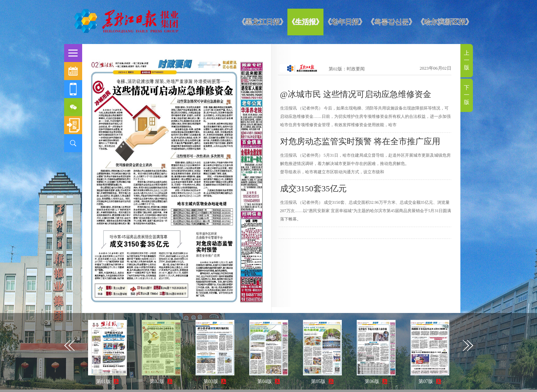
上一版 (467, 60)
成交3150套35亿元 (313, 189)
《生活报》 (305, 22)
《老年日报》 (345, 22)
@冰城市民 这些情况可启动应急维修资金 (356, 94)
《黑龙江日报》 (262, 22)
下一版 (467, 95)
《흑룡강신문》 (391, 22)
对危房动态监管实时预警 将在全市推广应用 (360, 141)
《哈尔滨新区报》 (445, 22)
